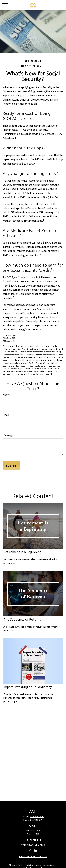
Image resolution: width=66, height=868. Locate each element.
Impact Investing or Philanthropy (28, 687)
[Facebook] (30, 850)
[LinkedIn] (36, 850)
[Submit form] (11, 466)
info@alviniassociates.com (33, 856)
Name (6, 394)
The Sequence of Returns (22, 620)
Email (6, 415)
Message (8, 435)
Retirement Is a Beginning (23, 552)
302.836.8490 (37, 816)
